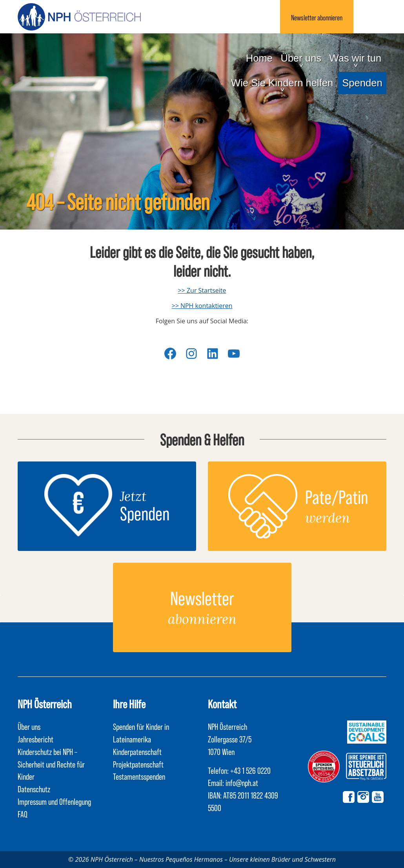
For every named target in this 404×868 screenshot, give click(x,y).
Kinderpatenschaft (137, 751)
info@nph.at (242, 782)
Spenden (362, 83)
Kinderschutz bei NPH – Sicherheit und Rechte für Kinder (51, 764)
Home (259, 58)
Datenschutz (34, 789)
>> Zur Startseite (202, 290)
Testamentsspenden (139, 776)
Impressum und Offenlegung (54, 801)
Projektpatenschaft (138, 764)
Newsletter (317, 17)
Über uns (301, 58)
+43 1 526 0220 (250, 770)
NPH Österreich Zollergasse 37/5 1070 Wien (230, 739)
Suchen (370, 16)
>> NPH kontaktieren (202, 306)
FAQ (23, 814)
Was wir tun (356, 58)
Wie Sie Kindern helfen (282, 83)
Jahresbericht (35, 739)
